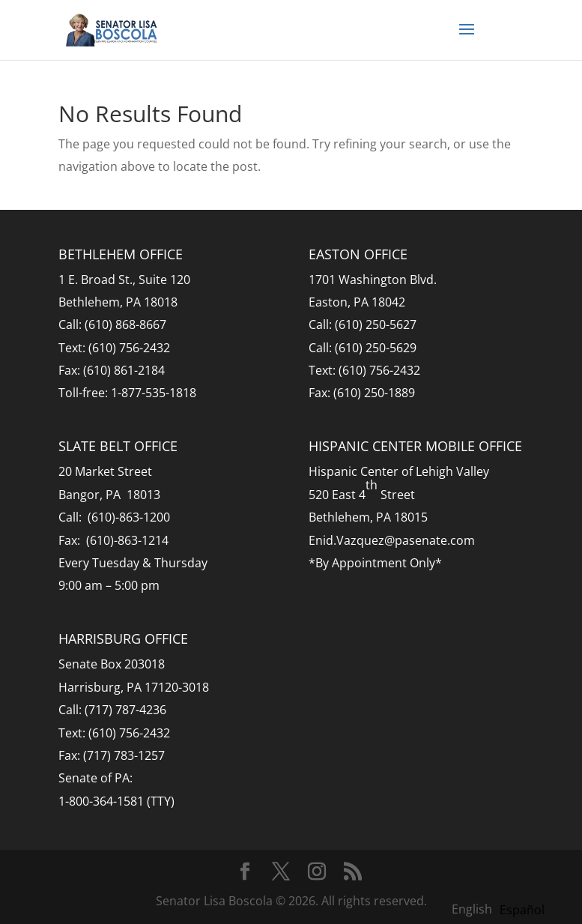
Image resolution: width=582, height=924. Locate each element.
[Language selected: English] (502, 908)
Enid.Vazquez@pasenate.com (392, 540)
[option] (522, 910)
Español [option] (522, 910)
